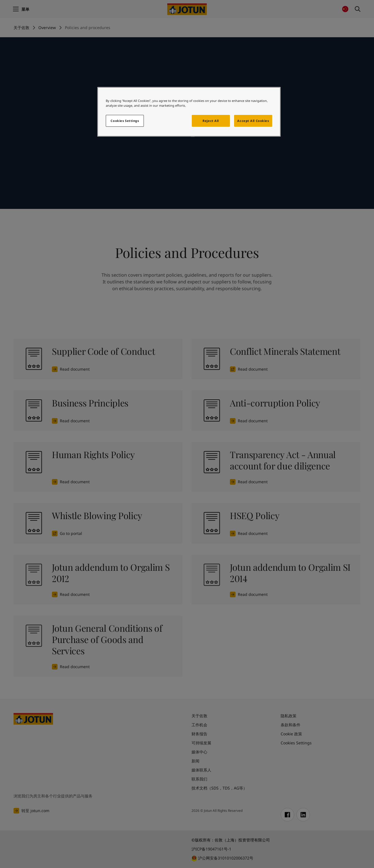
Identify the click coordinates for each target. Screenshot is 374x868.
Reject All (211, 121)
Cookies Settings (125, 121)
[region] (189, 112)
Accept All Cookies (253, 121)
